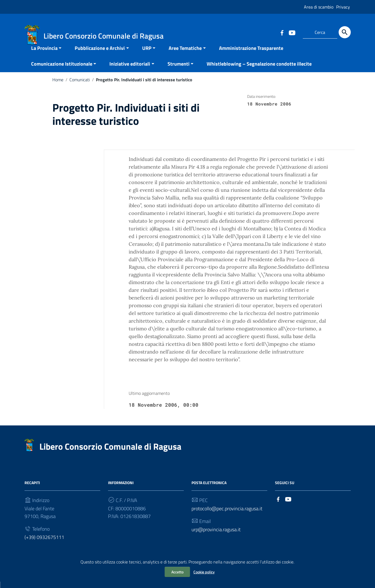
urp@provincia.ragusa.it (216, 536)
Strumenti (179, 70)
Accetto (177, 572)
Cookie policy (204, 572)
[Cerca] (345, 32)
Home (58, 86)
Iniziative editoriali (130, 70)
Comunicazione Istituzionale (62, 70)
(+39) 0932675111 (44, 544)
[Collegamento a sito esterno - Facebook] (282, 32)
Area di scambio (319, 7)
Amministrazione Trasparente (251, 54)
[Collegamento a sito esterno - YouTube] (292, 32)
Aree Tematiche (185, 54)
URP (147, 54)
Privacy (343, 7)
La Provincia (44, 54)
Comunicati (80, 86)
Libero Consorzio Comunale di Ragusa (110, 453)
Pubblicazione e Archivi (100, 54)
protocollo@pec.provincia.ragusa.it (227, 515)
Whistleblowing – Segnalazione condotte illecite (259, 70)
